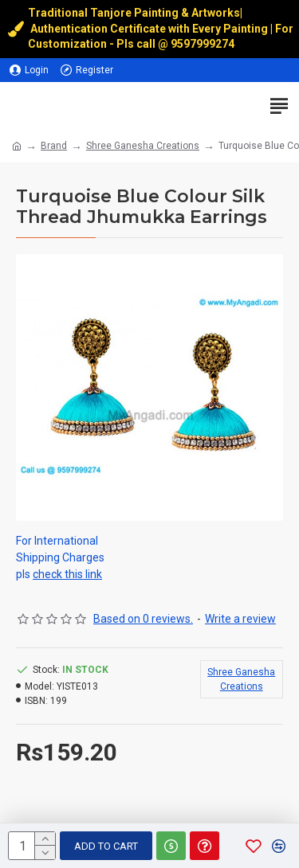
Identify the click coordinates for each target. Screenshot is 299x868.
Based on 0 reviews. (143, 619)
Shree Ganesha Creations (143, 146)
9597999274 (204, 44)
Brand (54, 146)
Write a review (240, 619)
